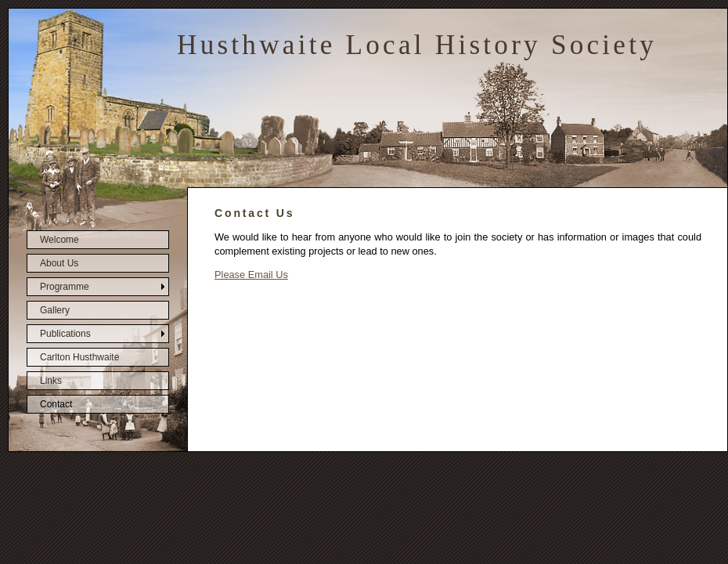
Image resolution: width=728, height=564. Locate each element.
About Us (59, 263)
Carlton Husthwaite (79, 357)
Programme (65, 287)
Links (51, 381)
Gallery (55, 310)
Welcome (59, 240)
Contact (56, 404)
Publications (65, 334)
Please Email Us (251, 275)
